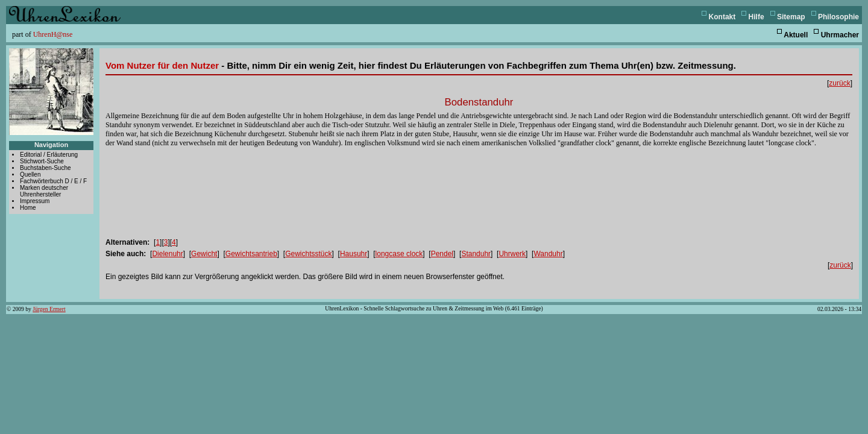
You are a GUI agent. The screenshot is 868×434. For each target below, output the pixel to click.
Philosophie (838, 17)
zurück (839, 83)
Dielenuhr (167, 254)
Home (28, 208)
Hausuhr (354, 254)
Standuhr (476, 254)
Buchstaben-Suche (46, 168)
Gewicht (204, 254)
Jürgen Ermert (49, 309)
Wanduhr (548, 254)
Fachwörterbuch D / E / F (53, 181)
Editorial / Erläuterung (49, 155)
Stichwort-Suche (42, 161)
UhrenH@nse (53, 34)
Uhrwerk (512, 254)
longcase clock (399, 254)
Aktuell (796, 35)
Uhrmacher (840, 35)
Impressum (35, 201)
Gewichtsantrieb (251, 254)
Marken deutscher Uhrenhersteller (44, 191)
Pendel (442, 254)
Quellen (30, 175)
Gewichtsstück (308, 254)
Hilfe (756, 17)
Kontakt (722, 17)
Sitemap (791, 17)
